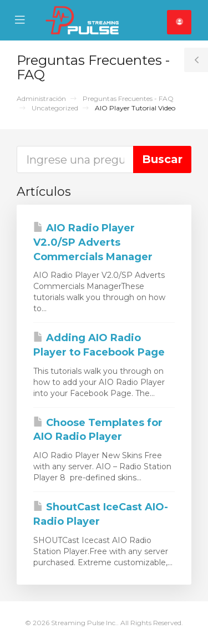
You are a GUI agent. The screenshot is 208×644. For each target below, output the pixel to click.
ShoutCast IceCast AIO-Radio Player (101, 514)
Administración (41, 98)
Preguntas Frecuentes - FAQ (128, 98)
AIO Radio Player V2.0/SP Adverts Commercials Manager (93, 242)
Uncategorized (55, 108)
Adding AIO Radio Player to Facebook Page (99, 345)
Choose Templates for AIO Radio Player (98, 430)
